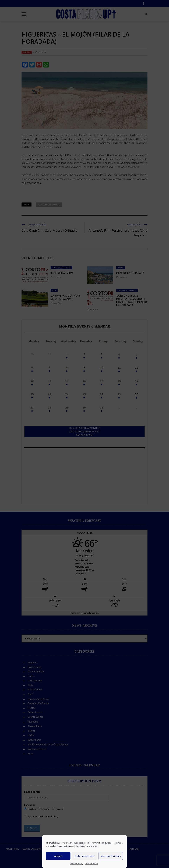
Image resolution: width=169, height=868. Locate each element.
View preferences (111, 856)
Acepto (58, 856)
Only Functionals (84, 856)
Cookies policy (76, 864)
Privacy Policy (91, 864)
